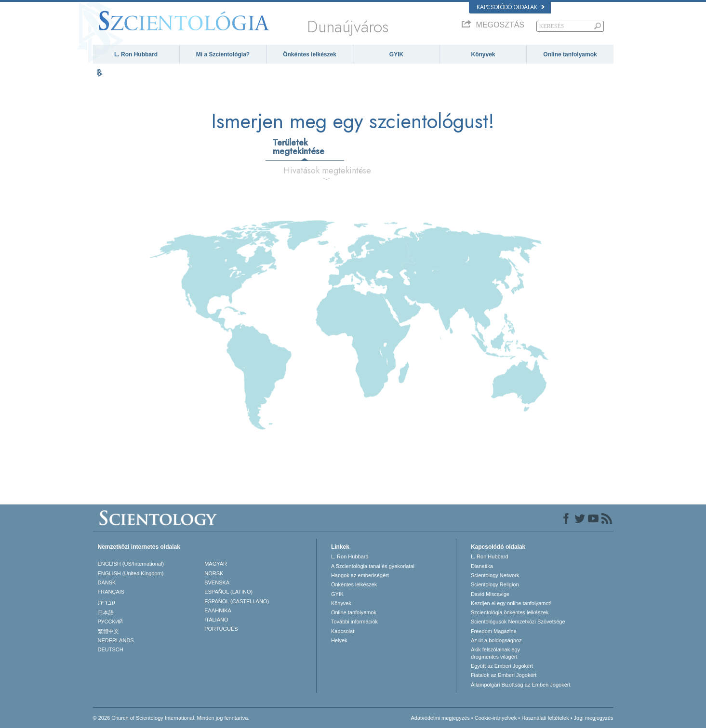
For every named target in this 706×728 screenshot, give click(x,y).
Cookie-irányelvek (496, 718)
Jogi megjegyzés (594, 718)
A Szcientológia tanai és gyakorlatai (373, 566)
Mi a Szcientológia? (223, 54)
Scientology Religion (495, 584)
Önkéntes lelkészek (310, 54)
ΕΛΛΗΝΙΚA (218, 610)
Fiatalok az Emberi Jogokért (504, 675)
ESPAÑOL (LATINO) (228, 592)
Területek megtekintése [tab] (299, 147)
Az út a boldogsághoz (496, 640)
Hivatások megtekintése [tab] (327, 171)
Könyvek (483, 54)
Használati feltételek (545, 718)
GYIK (396, 54)
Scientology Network (495, 575)
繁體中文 (108, 631)
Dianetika (482, 566)
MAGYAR (216, 564)
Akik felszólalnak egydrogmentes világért (495, 653)
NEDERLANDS (116, 640)
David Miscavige (490, 594)
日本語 (106, 612)
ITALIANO (216, 620)
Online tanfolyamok (570, 54)
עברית (107, 602)
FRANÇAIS (111, 592)
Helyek (339, 640)
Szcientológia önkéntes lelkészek (510, 612)
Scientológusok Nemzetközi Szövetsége (518, 622)
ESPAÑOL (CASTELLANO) (237, 601)
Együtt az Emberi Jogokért (502, 666)
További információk (354, 622)
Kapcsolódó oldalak (511, 7)
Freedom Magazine (494, 631)
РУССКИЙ (110, 622)
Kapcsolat (343, 631)
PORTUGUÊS (221, 629)
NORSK (214, 573)
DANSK (107, 582)
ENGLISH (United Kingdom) (131, 573)
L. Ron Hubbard (136, 54)
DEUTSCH (111, 649)
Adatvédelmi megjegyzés (440, 718)
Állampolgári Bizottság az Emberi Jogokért (521, 685)
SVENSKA (217, 582)
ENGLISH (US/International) (131, 564)
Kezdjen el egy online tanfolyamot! (511, 603)
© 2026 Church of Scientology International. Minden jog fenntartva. (171, 718)
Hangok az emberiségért (360, 575)
